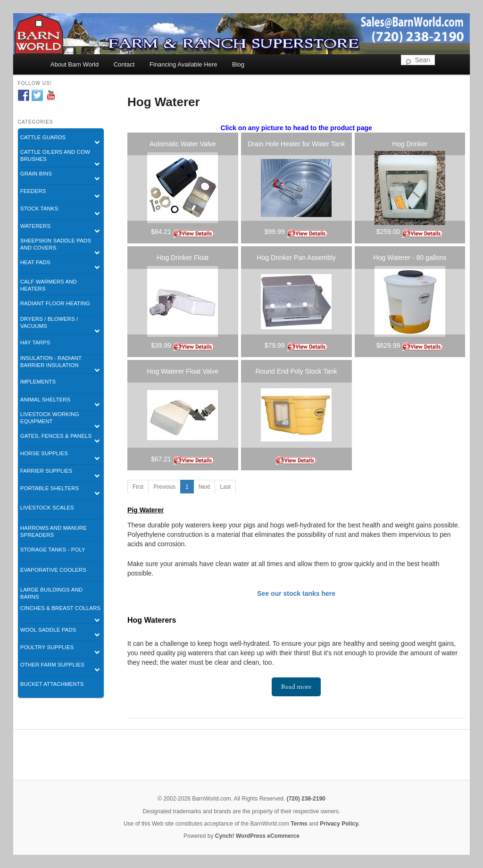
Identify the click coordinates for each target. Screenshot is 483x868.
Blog (238, 64)
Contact (124, 64)
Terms (299, 824)
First (138, 487)
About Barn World (75, 64)
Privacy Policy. (340, 824)
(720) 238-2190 (306, 799)
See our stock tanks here (296, 593)
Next (204, 487)
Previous (164, 487)
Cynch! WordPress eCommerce (257, 836)
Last (225, 487)
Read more (296, 687)
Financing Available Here (183, 64)
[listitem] (183, 188)
